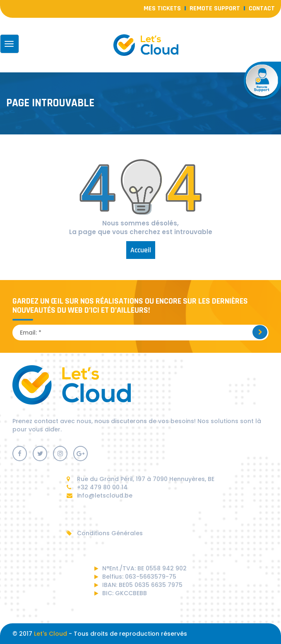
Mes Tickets (162, 8)
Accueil (141, 250)
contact (262, 8)
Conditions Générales (105, 533)
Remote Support (215, 8)
